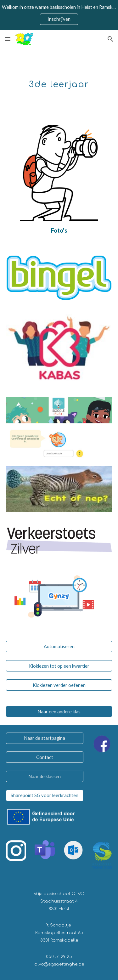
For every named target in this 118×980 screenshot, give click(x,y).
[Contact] (45, 757)
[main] (59, 82)
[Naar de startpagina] (45, 738)
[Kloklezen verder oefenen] (59, 685)
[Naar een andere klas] (59, 711)
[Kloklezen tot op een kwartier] (59, 666)
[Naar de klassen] (45, 776)
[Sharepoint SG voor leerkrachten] (45, 795)
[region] (59, 15)
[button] (8, 39)
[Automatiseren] (59, 647)
